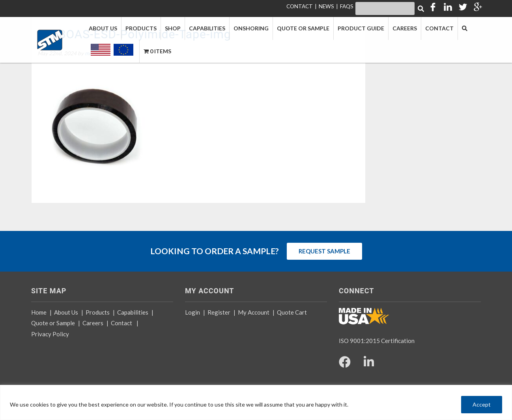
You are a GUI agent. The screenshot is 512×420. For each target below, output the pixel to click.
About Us (66, 312)
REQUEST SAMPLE (324, 251)
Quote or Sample (53, 323)
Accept (482, 404)
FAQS (347, 6)
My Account (254, 312)
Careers (93, 323)
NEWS (326, 6)
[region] (256, 402)
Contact (121, 323)
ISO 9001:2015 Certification (377, 341)
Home (39, 312)
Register (219, 312)
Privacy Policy (50, 334)
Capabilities (133, 312)
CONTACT (300, 6)
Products (98, 312)
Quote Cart (292, 312)
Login (192, 312)
